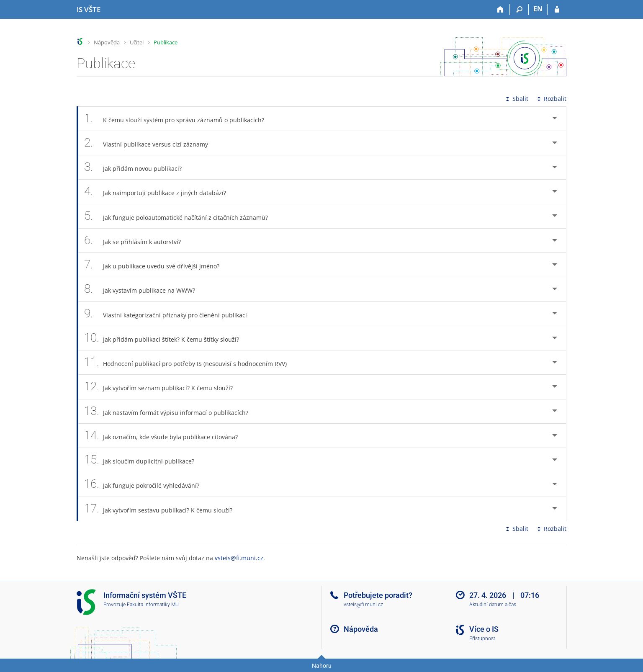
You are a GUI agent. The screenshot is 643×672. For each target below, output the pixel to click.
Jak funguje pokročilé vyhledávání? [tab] (146, 484)
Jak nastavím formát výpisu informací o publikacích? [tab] (171, 411)
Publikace (166, 42)
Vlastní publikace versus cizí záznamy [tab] (151, 143)
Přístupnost (482, 639)
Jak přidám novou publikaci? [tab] (138, 167)
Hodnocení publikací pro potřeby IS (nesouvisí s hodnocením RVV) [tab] (190, 362)
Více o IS (484, 629)
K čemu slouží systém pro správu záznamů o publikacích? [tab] (179, 119)
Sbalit (516, 99)
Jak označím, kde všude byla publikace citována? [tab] (166, 436)
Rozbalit (551, 99)
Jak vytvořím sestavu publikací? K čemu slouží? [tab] (163, 509)
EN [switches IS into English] (538, 9)
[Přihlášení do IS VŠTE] (557, 10)
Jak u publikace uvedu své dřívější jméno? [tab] (156, 265)
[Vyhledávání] (519, 10)
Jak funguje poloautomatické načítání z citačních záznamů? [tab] (181, 216)
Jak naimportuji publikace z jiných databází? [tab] (160, 192)
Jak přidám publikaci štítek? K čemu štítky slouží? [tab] (166, 338)
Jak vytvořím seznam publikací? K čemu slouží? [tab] (163, 387)
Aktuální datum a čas (493, 605)
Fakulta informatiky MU (153, 605)
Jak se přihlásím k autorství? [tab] (137, 241)
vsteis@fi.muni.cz (239, 558)
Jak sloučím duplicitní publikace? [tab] (144, 460)
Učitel (137, 42)
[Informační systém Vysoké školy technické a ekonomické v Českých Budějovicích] (89, 10)
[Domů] (500, 10)
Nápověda (107, 42)
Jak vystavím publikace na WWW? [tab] (144, 289)
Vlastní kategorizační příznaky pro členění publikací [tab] (170, 314)
